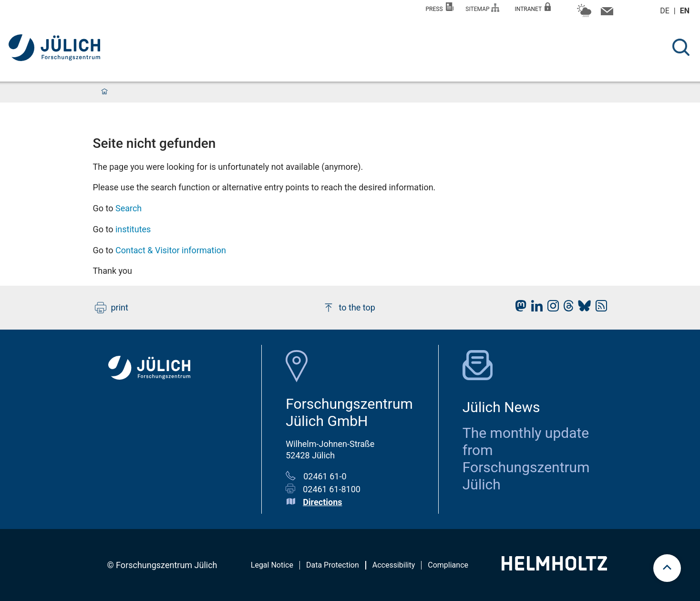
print (112, 308)
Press (440, 7)
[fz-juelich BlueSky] (582, 308)
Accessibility (394, 565)
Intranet (533, 7)
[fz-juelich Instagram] (551, 308)
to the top (349, 308)
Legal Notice (272, 565)
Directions (322, 502)
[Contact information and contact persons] (606, 13)
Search (129, 208)
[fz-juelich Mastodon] (518, 308)
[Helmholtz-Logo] (554, 567)
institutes (133, 229)
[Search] (681, 47)
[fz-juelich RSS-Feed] (599, 308)
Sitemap (482, 8)
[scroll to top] (667, 568)
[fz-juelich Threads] (566, 308)
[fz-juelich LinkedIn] (535, 308)
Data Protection (333, 565)
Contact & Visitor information (171, 250)
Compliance (448, 565)
